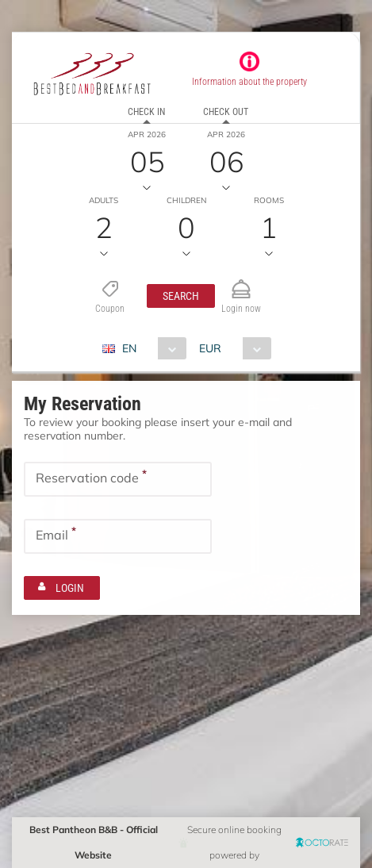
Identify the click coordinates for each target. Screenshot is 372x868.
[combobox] (150, 348)
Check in (146, 112)
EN (129, 348)
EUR (210, 348)
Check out (226, 112)
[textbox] (118, 479)
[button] (181, 296)
